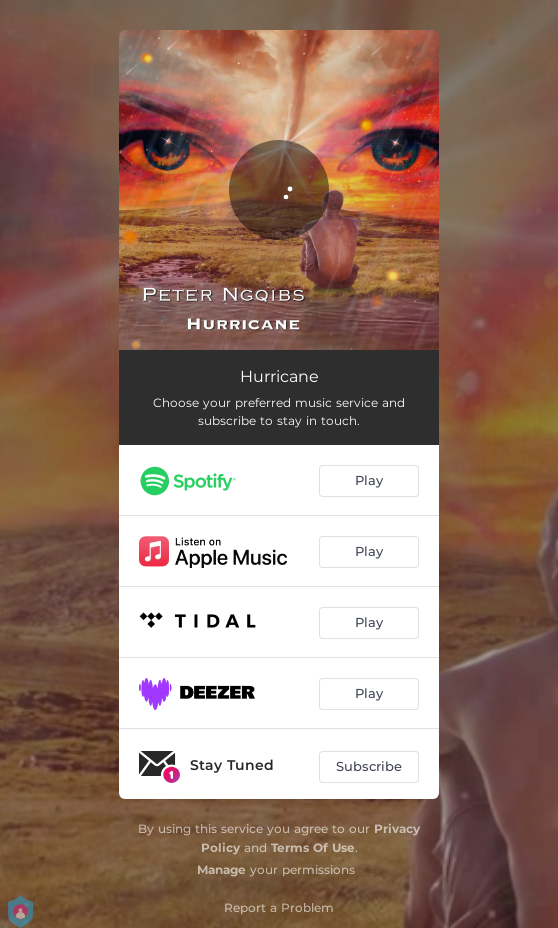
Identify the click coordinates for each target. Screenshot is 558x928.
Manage (221, 869)
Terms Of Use (313, 847)
